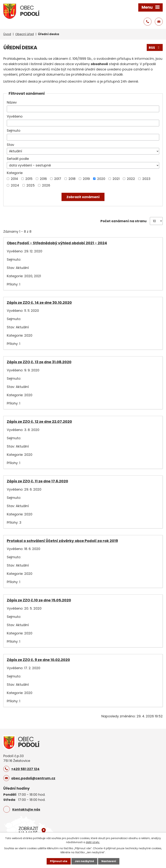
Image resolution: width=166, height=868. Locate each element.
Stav (10, 145)
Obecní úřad (25, 34)
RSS (155, 48)
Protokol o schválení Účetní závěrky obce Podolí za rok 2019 (62, 541)
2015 (29, 179)
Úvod (7, 34)
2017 (58, 179)
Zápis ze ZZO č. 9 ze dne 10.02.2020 (38, 660)
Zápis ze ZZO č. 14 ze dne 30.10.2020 (39, 303)
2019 (86, 179)
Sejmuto (14, 131)
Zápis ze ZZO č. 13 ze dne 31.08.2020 (39, 362)
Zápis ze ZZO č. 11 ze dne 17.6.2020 (37, 481)
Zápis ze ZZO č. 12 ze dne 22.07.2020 (39, 422)
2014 (14, 179)
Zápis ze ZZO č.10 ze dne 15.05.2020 (39, 600)
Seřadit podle (18, 159)
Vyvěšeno (15, 116)
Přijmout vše (59, 861)
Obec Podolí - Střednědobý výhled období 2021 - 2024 (57, 243)
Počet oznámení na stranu (123, 221)
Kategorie (15, 173)
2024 (15, 185)
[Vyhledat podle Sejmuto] (83, 137)
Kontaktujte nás (26, 809)
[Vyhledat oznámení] (83, 197)
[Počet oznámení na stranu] (156, 221)
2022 (131, 179)
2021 (116, 179)
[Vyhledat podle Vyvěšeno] (83, 123)
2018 (72, 179)
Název (12, 102)
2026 (46, 185)
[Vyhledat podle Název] (83, 109)
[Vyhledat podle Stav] (83, 151)
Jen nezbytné (84, 861)
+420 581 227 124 (25, 769)
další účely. (93, 842)
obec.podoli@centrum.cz (33, 778)
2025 (31, 185)
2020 (101, 179)
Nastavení (109, 861)
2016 (43, 179)
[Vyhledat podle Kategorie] (8, 179)
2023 (146, 179)
